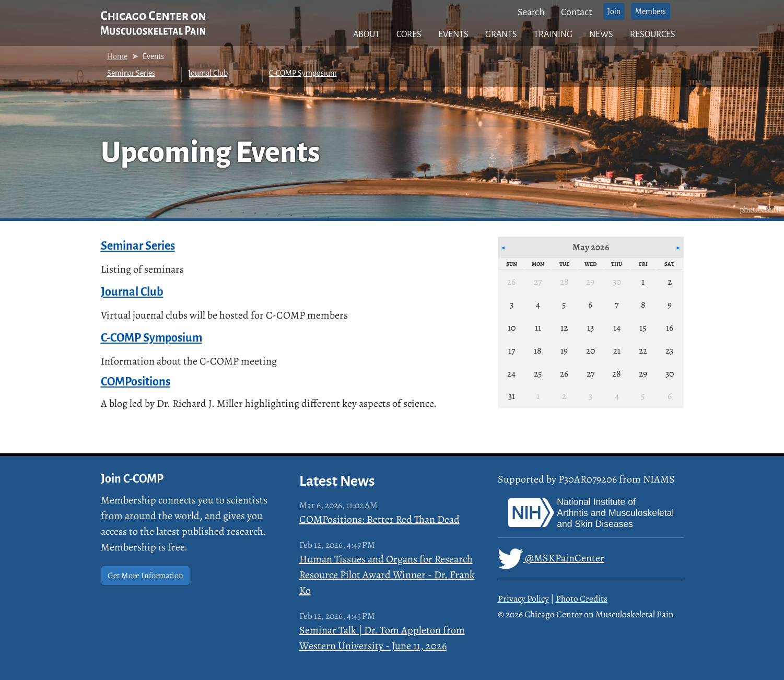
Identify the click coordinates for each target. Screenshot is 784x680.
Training (553, 34)
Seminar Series (131, 73)
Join (614, 11)
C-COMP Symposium (303, 73)
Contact (576, 12)
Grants (501, 34)
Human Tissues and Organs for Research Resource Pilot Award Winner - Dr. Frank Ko (387, 575)
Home (117, 56)
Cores (409, 34)
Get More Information (145, 576)
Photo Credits (582, 599)
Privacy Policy (523, 599)
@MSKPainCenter (551, 559)
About (366, 34)
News (601, 34)
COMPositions (136, 382)
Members (651, 11)
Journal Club (208, 73)
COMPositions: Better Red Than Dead (379, 519)
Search (531, 12)
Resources (653, 34)
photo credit (760, 209)
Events (453, 34)
